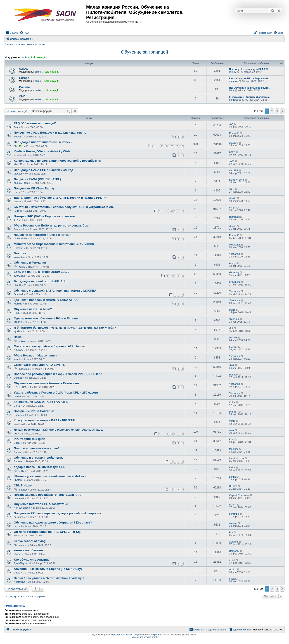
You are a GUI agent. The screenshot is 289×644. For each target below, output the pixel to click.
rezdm (17, 396)
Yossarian (19, 257)
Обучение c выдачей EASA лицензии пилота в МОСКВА (55, 291)
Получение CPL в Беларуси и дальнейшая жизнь (50, 133)
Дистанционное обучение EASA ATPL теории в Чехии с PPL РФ (60, 198)
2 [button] (272, 111)
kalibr (21, 471)
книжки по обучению (29, 550)
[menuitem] (24, 33)
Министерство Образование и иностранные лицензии (54, 244)
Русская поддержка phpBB (144, 637)
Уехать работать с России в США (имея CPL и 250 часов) (56, 393)
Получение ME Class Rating (34, 188)
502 (21, 146)
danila (232, 477)
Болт (232, 152)
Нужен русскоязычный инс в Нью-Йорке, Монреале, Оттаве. (58, 430)
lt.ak (33, 57)
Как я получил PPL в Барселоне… (250, 78)
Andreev (18, 461)
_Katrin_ (18, 480)
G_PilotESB (20, 238)
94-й (232, 90)
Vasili (17, 424)
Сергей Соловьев (239, 495)
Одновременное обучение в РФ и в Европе (46, 318)
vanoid (17, 359)
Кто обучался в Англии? (32, 560)
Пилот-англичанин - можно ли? (37, 448)
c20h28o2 (19, 276)
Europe (24, 78)
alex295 (233, 143)
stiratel (17, 554)
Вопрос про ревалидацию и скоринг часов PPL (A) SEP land (58, 374)
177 (16, 220)
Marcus (18, 304)
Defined (18, 378)
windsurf (18, 137)
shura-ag (234, 272)
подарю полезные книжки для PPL (39, 467)
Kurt (16, 192)
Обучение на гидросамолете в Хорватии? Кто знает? (53, 523)
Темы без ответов (15, 44)
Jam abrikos (20, 229)
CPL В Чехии (23, 485)
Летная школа (22, 508)
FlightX (18, 285)
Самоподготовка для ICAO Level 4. (39, 365)
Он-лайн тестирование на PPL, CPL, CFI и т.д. (47, 532)
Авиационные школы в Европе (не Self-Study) (48, 569)
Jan (16, 127)
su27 (232, 161)
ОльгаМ (18, 294)
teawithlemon (236, 458)
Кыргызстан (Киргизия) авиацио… (250, 97)
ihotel (232, 560)
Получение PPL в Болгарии (34, 411)
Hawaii (19, 337)
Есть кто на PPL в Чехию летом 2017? (42, 272)
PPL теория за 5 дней (30, 439)
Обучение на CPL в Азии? (33, 309)
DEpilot (233, 486)
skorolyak (234, 217)
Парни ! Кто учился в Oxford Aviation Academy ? (49, 578)
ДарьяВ (18, 452)
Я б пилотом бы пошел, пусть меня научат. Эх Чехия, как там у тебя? (65, 328)
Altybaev (19, 350)
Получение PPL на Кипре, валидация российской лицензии (58, 513)
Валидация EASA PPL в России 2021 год (44, 170)
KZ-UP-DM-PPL (23, 387)
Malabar (234, 449)
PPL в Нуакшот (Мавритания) (35, 355)
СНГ (22, 96)
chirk (232, 365)
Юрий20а (235, 282)
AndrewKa (20, 582)
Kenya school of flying (30, 541)
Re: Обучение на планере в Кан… (250, 88)
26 (177, 146)
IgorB (17, 331)
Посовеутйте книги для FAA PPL (249, 69)
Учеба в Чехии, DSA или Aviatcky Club (42, 151)
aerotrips (19, 517)
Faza (232, 579)
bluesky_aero (21, 183)
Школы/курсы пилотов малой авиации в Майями (50, 476)
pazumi (18, 526)
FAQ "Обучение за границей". (36, 123)
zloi (231, 328)
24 (167, 146)
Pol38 (17, 313)
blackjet (23, 490)
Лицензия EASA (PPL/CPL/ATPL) (37, 179)
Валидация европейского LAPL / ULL (41, 281)
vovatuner (235, 245)
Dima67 (18, 415)
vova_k (41, 57)
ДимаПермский (23, 563)
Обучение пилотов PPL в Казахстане (41, 504)
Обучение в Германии (30, 263)
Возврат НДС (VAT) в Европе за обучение (44, 216)
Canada (24, 87)
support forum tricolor (122, 635)
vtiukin (17, 201)
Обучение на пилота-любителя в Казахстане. (47, 383)
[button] (282, 111)
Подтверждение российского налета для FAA (47, 495)
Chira (17, 406)
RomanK (234, 133)
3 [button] (277, 111)
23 (162, 146)
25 (172, 146)
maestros (24, 369)
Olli (16, 434)
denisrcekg (235, 100)
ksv (16, 535)
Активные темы (36, 44)
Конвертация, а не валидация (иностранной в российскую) (57, 161)
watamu (23, 545)
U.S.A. (23, 69)
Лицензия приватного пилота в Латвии (43, 235)
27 (182, 146)
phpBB (158, 635)
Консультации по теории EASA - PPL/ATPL (45, 420)
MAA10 (18, 322)
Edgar (17, 443)
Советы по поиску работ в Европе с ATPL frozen (49, 346)
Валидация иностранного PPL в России (43, 142)
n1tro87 (18, 211)
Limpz (232, 208)
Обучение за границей (144, 52)
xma (231, 430)
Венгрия (20, 253)
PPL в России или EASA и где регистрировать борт (52, 225)
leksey (233, 72)
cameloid (19, 498)
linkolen (23, 341)
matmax (233, 81)
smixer (25, 57)
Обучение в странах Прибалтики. (38, 458)
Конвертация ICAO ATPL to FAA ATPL (41, 402)
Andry (22, 267)
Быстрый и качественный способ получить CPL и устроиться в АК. (64, 207)
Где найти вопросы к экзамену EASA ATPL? (46, 300)
